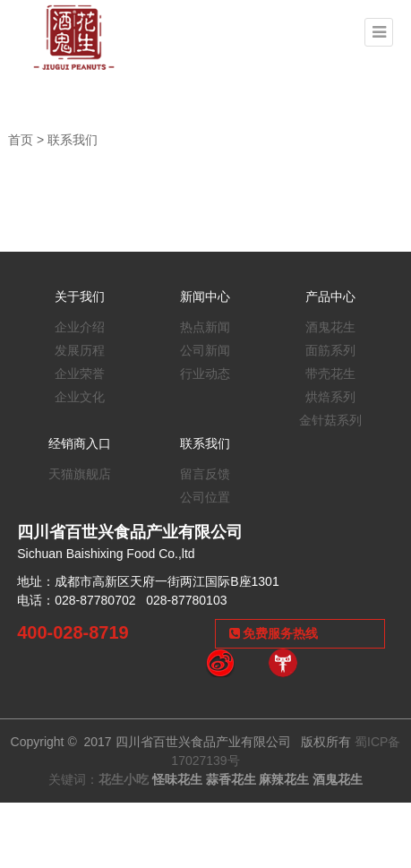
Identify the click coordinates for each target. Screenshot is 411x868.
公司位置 (205, 497)
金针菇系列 (330, 420)
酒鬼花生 (330, 327)
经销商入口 (80, 443)
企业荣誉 (80, 374)
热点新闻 (205, 327)
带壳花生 (330, 374)
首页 (21, 140)
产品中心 (330, 296)
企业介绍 (80, 327)
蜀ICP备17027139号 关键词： (225, 761)
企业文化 (80, 397)
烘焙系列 (330, 397)
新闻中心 (205, 296)
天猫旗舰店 (80, 474)
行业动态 (205, 374)
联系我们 (73, 140)
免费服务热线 (274, 633)
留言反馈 (205, 474)
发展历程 (80, 350)
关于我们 (80, 296)
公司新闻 (205, 350)
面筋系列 (330, 350)
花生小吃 (124, 779)
